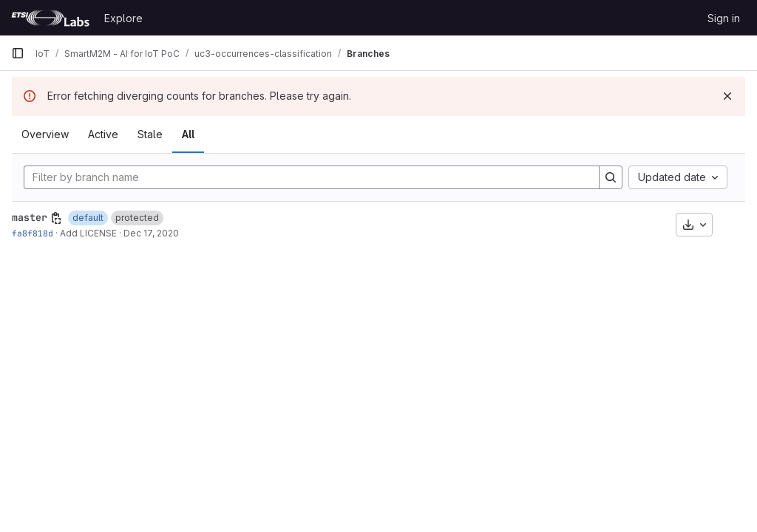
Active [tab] (103, 134)
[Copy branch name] (56, 218)
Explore (123, 18)
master (30, 217)
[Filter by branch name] (312, 177)
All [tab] (188, 134)
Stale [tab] (150, 134)
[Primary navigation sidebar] (18, 53)
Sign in (724, 18)
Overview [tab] (45, 134)
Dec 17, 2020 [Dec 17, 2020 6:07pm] (151, 233)
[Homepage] (50, 18)
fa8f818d (33, 233)
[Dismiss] (727, 96)
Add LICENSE (88, 233)
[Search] (611, 177)
